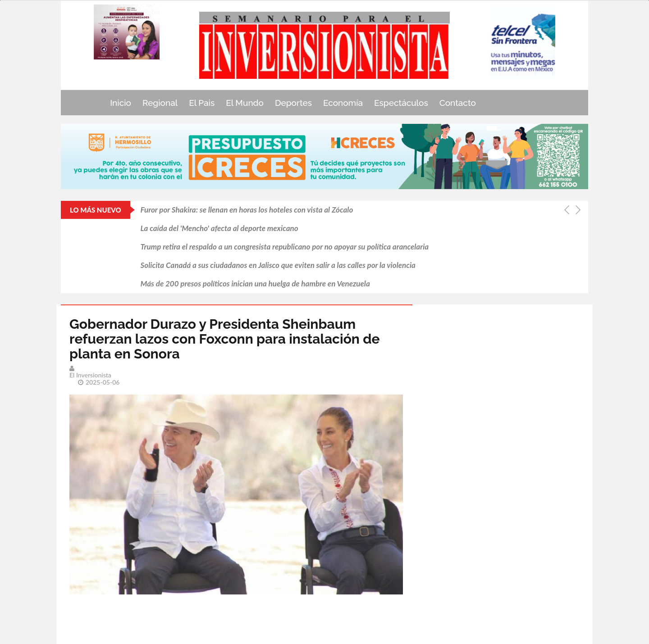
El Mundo (245, 103)
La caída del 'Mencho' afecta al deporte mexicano (219, 228)
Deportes (293, 103)
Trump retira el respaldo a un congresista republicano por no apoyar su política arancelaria (285, 247)
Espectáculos (401, 103)
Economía (343, 103)
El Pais (202, 103)
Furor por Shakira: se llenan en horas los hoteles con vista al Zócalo (247, 210)
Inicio (121, 103)
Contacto (458, 103)
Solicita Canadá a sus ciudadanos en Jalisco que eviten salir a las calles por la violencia (278, 265)
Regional (160, 103)
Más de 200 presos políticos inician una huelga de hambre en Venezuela (255, 283)
